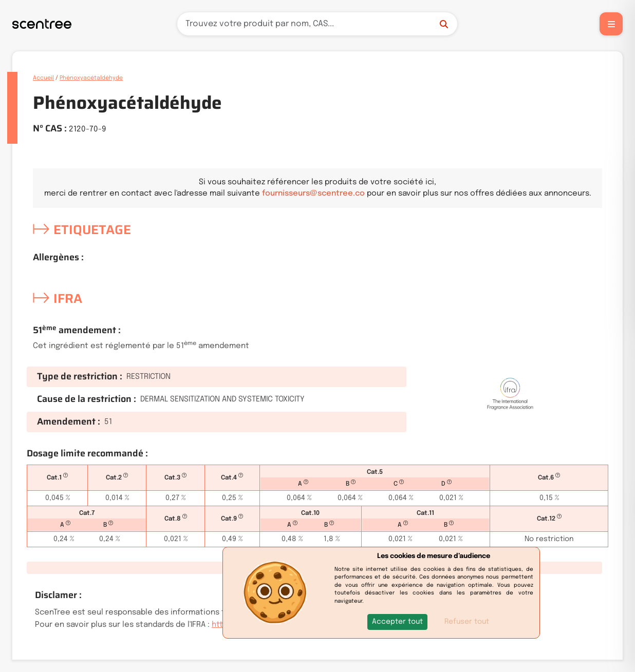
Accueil (43, 78)
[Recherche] (317, 24)
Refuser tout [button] (467, 622)
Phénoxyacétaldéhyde (91, 78)
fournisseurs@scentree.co (313, 194)
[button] (397, 622)
